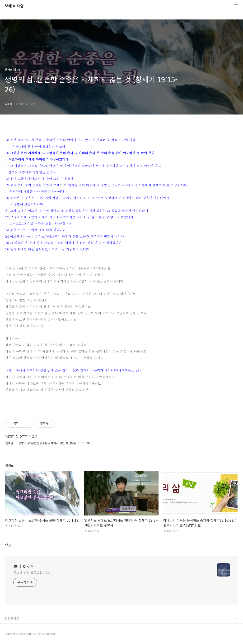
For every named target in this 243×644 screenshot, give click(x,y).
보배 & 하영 (14, 6)
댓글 (8, 545)
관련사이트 (12, 618)
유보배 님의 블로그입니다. (32, 572)
